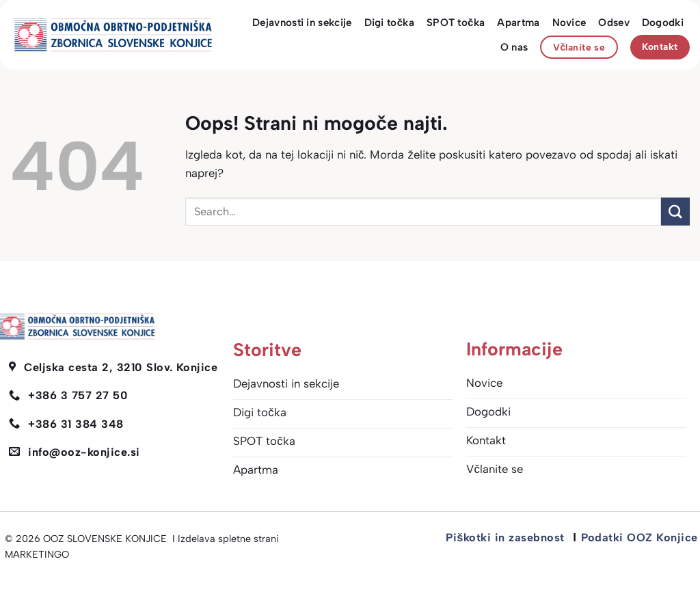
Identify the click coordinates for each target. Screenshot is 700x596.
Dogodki (663, 23)
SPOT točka (456, 23)
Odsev (614, 23)
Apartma (518, 23)
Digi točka (389, 23)
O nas (514, 47)
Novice (569, 23)
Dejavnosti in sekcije (302, 23)
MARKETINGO (37, 554)
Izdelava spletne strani (228, 539)
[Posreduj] (675, 212)
